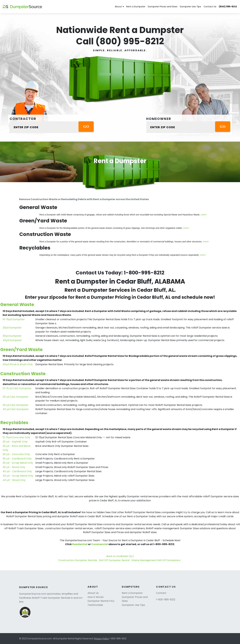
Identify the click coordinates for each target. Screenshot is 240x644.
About (118, 7)
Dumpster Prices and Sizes (163, 7)
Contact (161, 593)
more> (204, 215)
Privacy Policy (101, 639)
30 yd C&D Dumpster (16, 405)
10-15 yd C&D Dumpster (17, 388)
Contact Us (210, 7)
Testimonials (95, 605)
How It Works (96, 597)
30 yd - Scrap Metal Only (18, 463)
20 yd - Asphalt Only (15, 442)
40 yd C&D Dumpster (16, 409)
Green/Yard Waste (21, 350)
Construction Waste (23, 374)
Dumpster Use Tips (190, 7)
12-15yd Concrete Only (16, 437)
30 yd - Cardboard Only (17, 459)
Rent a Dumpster (136, 7)
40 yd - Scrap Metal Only (18, 476)
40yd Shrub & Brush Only (18, 364)
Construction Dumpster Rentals (78, 560)
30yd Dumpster (12, 336)
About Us (93, 593)
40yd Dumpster (12, 340)
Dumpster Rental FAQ (101, 601)
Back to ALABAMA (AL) (120, 556)
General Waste (17, 305)
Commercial (100, 544)
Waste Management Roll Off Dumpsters (156, 560)
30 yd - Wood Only (14, 467)
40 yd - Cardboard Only (17, 471)
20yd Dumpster (12, 328)
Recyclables (14, 423)
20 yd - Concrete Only (16, 454)
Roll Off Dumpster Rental (114, 560)
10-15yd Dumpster (14, 319)
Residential (80, 544)
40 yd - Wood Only (14, 480)
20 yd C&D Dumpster (16, 397)
